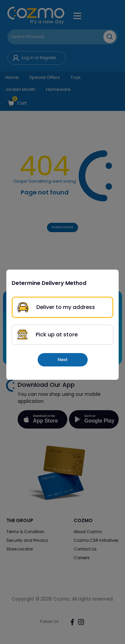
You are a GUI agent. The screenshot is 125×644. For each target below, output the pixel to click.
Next (63, 360)
